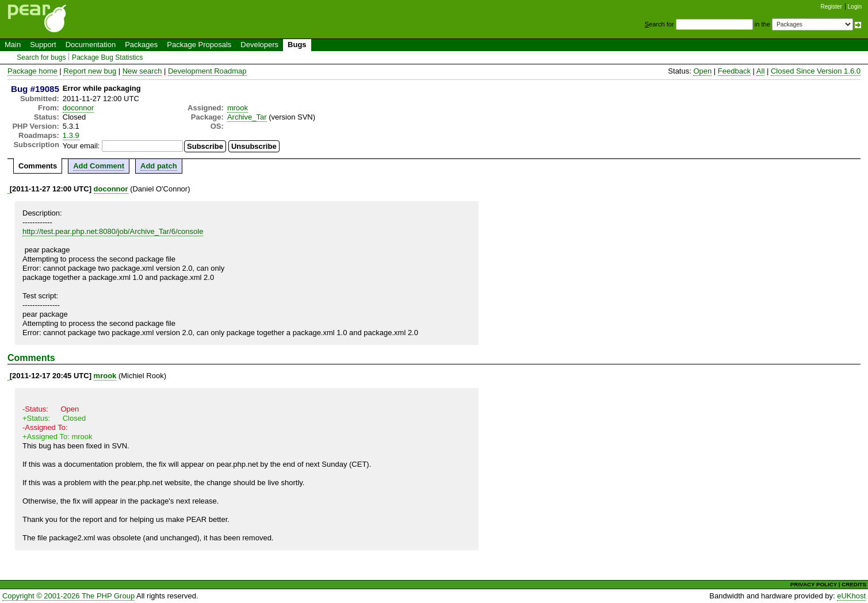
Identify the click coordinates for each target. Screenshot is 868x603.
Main (13, 45)
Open (702, 71)
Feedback (734, 71)
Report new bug (90, 71)
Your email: (81, 146)
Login (855, 7)
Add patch (159, 166)
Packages (141, 45)
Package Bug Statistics (108, 57)
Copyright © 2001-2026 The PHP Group (68, 596)
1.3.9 (71, 135)
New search (142, 71)
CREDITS (854, 584)
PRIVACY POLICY (814, 584)
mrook (238, 108)
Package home (32, 71)
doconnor (78, 108)
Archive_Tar (247, 117)
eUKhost (851, 596)
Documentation (91, 45)
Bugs (297, 45)
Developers (259, 45)
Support (43, 45)
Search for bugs (41, 57)
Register (831, 7)
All (760, 71)
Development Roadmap (207, 71)
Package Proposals (199, 45)
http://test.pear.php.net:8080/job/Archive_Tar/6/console (113, 231)
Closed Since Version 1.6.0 (816, 71)
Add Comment (99, 166)
